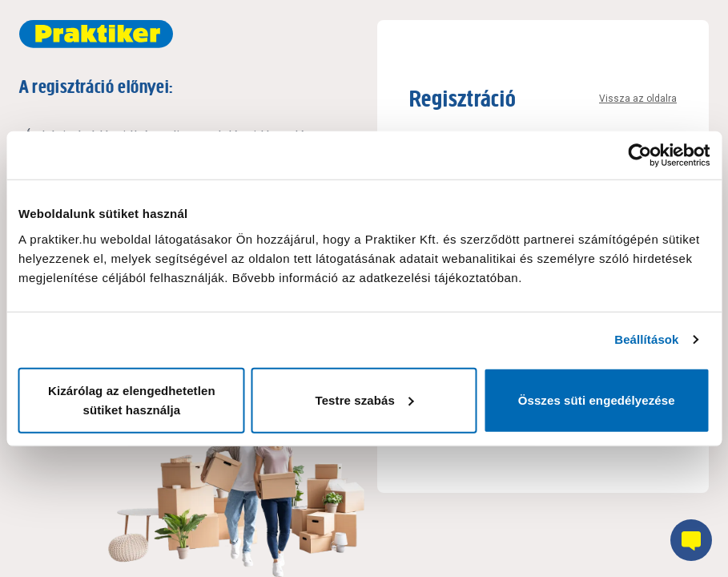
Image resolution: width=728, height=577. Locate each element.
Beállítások (646, 339)
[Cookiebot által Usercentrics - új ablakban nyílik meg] (640, 155)
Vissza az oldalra (638, 99)
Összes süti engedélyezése (597, 399)
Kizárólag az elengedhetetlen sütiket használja (132, 399)
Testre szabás (365, 399)
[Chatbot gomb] (691, 540)
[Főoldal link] (96, 34)
